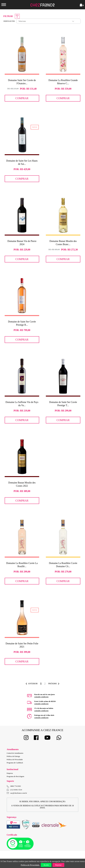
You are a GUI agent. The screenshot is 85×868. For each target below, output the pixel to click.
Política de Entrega (13, 756)
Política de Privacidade (15, 759)
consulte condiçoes (41, 697)
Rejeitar (58, 865)
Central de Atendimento (15, 753)
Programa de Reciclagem (15, 776)
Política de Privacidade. (30, 865)
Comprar (22, 98)
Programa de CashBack (15, 763)
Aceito (46, 865)
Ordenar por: (9, 21)
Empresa (10, 773)
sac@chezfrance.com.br (17, 793)
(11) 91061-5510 (14, 790)
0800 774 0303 (16, 786)
